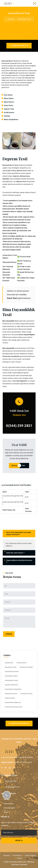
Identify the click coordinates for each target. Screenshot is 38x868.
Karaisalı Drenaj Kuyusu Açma (14, 707)
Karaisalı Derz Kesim (26, 694)
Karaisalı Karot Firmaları (12, 672)
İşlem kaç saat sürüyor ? (15, 553)
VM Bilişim (31, 862)
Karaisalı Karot (9, 663)
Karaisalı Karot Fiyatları (26, 667)
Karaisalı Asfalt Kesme (11, 685)
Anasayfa (7, 855)
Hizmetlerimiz (9, 804)
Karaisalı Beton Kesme (11, 680)
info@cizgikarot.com (13, 787)
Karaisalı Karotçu (22, 663)
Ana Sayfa (11, 19)
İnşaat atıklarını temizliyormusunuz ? (19, 561)
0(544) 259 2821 (19, 426)
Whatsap (14, 466)
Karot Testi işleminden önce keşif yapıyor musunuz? (19, 533)
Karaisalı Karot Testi (11, 667)
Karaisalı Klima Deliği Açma (13, 702)
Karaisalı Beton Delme (11, 676)
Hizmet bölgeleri (9, 808)
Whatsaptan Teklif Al (19, 723)
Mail (24, 466)
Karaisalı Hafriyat (10, 698)
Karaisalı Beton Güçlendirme (13, 689)
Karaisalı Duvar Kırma (11, 694)
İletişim (6, 812)
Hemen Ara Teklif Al (19, 46)
